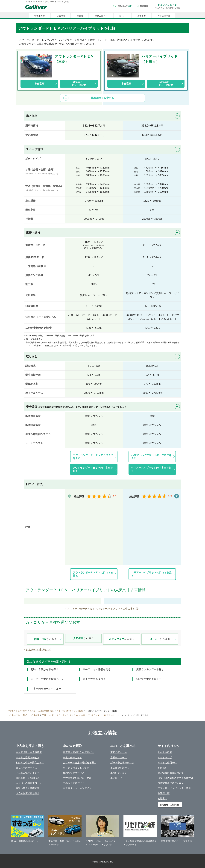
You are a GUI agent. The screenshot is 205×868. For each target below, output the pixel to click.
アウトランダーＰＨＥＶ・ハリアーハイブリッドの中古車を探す (104, 609)
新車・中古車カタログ (122, 763)
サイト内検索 (165, 752)
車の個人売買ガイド (74, 783)
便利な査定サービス (74, 773)
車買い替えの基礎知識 (28, 788)
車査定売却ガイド (73, 757)
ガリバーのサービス (26, 768)
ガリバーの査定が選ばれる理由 (80, 763)
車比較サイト (117, 778)
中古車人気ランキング (28, 773)
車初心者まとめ (119, 752)
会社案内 (162, 798)
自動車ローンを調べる (28, 778)
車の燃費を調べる (120, 768)
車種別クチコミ (119, 773)
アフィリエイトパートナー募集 (174, 788)
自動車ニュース (119, 757)
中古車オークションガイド (77, 788)
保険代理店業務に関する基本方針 (175, 778)
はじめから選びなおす (39, 650)
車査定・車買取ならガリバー (78, 752)
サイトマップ (165, 757)
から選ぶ (45, 639)
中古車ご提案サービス (28, 757)
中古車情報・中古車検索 (29, 752)
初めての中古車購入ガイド (30, 763)
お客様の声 (164, 793)
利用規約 (162, 768)
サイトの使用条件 (167, 763)
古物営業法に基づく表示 (171, 783)
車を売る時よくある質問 (76, 768)
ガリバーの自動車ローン (29, 783)
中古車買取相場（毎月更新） (78, 778)
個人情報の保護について (171, 773)
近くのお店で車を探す (28, 793)
